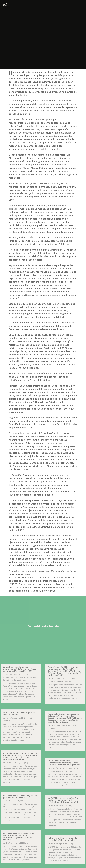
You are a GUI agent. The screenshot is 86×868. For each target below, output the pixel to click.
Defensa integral (20, 680)
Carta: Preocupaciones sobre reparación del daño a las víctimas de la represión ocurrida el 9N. (19, 669)
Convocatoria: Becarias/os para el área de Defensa (19, 714)
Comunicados (8, 680)
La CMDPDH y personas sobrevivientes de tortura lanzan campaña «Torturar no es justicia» (64, 763)
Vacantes (7, 721)
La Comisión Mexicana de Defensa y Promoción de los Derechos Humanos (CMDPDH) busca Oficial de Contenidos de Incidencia (21, 756)
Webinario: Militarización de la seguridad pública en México (62, 839)
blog (35, 677)
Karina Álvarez (11, 675)
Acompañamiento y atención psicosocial (18, 677)
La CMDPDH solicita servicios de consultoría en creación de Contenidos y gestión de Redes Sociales (18, 837)
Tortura (76, 768)
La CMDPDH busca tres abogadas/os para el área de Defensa (20, 797)
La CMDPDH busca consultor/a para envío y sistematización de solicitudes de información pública (65, 800)
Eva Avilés (10, 763)
